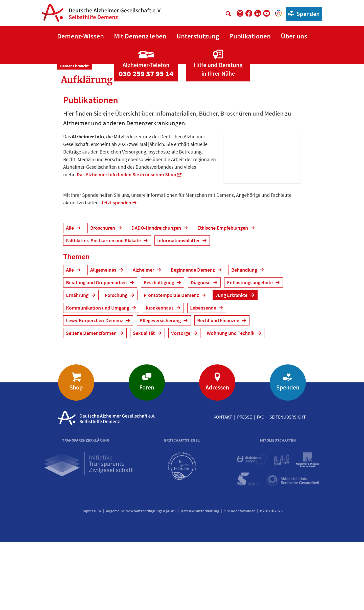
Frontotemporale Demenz (172, 363)
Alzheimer (144, 338)
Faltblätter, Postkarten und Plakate (104, 309)
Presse (244, 485)
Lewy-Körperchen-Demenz (95, 389)
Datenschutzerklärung (200, 579)
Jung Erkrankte (232, 363)
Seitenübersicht (288, 485)
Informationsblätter (179, 309)
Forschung (117, 363)
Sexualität (144, 401)
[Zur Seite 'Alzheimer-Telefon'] (146, 127)
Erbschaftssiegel (182, 508)
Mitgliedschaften (278, 508)
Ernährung (78, 363)
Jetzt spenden (116, 271)
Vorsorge (181, 401)
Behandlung (245, 338)
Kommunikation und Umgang (98, 376)
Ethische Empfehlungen (223, 296)
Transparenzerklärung (86, 508)
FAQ (261, 485)
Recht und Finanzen (219, 389)
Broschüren (103, 296)
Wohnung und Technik (231, 401)
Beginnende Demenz (193, 338)
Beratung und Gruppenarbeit (97, 351)
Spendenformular (240, 579)
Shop (76, 456)
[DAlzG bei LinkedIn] (258, 13)
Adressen (217, 456)
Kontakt (223, 485)
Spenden (303, 14)
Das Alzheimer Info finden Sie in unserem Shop (126, 243)
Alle (70, 296)
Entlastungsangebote (250, 351)
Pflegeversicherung (161, 389)
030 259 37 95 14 (146, 142)
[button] (81, 36)
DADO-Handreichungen (157, 296)
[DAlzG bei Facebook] (249, 13)
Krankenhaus (160, 376)
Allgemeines (104, 338)
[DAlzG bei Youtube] (267, 13)
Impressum (91, 579)
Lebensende (204, 376)
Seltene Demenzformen (92, 401)
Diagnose (201, 351)
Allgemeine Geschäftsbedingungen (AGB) (141, 579)
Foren (147, 456)
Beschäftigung (159, 351)
